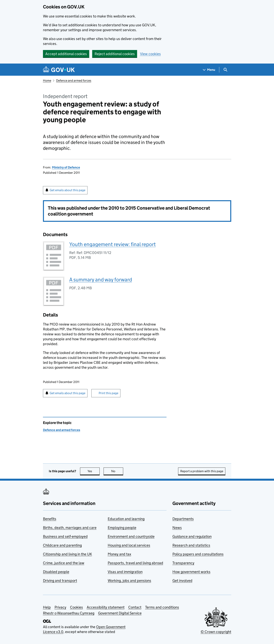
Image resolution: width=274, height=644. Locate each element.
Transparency (183, 563)
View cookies (150, 54)
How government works (191, 572)
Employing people (122, 528)
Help (47, 607)
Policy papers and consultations (198, 554)
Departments (183, 519)
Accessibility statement (106, 607)
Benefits (50, 519)
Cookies (76, 607)
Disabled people (56, 572)
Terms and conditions (162, 607)
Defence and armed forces (74, 80)
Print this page (108, 393)
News (177, 528)
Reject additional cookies (115, 54)
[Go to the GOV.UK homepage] (59, 70)
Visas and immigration (125, 572)
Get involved (182, 581)
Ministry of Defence (66, 167)
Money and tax (119, 554)
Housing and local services (129, 545)
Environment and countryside (131, 536)
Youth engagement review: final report (112, 244)
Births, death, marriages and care (70, 528)
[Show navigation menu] (209, 70)
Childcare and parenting (62, 545)
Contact (135, 607)
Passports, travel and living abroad (135, 563)
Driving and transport (60, 581)
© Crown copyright (216, 632)
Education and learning (126, 519)
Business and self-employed (65, 536)
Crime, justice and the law (64, 563)
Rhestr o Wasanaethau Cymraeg (69, 613)
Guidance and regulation (192, 536)
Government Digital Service (120, 613)
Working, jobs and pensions (129, 581)
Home (47, 80)
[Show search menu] (225, 70)
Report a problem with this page (202, 471)
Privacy (60, 607)
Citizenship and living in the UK (67, 554)
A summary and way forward (101, 280)
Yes (94, 471)
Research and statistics (191, 545)
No (117, 471)
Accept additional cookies (66, 54)
